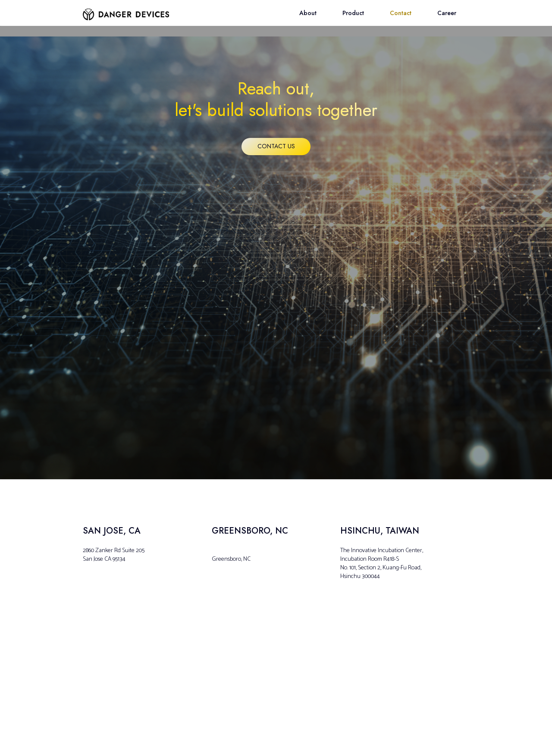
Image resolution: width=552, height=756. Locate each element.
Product (353, 13)
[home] (126, 10)
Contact (401, 13)
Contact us (276, 146)
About (308, 13)
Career (447, 13)
